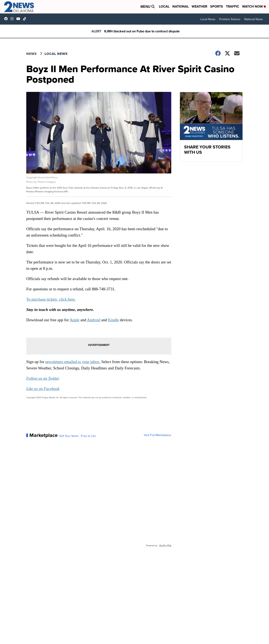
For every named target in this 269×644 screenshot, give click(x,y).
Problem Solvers (230, 19)
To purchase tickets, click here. (51, 299)
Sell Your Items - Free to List (77, 436)
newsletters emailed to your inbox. (73, 362)
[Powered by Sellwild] (165, 546)
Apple (74, 320)
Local (164, 6)
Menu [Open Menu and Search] (148, 7)
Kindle (113, 320)
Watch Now (254, 6)
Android (94, 320)
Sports (217, 6)
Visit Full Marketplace (158, 435)
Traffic (233, 6)
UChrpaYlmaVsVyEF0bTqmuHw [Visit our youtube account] (19, 19)
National (181, 6)
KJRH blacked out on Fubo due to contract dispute (142, 31)
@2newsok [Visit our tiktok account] (26, 19)
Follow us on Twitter (43, 378)
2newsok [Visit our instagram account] (13, 19)
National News (254, 19)
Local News (208, 19)
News (32, 54)
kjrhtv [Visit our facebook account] (7, 19)
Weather (199, 6)
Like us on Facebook (43, 389)
